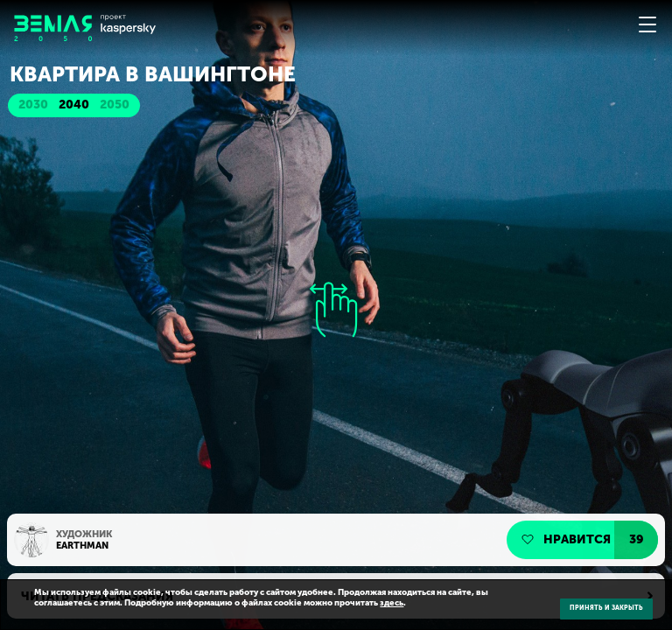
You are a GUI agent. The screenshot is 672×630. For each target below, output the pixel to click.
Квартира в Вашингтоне (153, 74)
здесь (392, 603)
